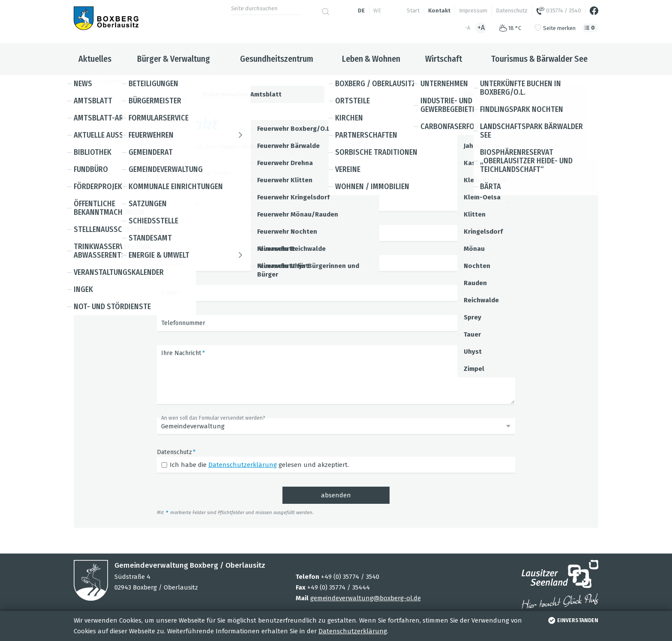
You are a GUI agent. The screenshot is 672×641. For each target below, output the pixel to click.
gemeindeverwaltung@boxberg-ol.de (366, 598)
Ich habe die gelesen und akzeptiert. (259, 465)
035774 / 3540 (559, 11)
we (377, 11)
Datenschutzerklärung (353, 631)
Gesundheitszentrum (277, 59)
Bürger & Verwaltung (174, 59)
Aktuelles (95, 59)
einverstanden (572, 620)
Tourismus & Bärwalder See (539, 59)
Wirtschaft (444, 59)
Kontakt (439, 11)
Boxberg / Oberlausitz (131, 81)
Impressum (473, 11)
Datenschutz (512, 11)
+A (481, 28)
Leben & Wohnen (371, 59)
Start (413, 11)
